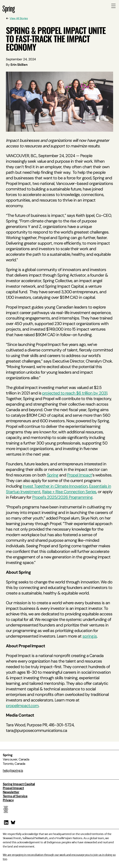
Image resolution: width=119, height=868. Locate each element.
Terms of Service (15, 796)
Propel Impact (79, 475)
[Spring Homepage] (9, 11)
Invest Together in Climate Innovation (55, 486)
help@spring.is (13, 770)
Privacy (8, 800)
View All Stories (19, 18)
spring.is (90, 636)
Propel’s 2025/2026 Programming (62, 497)
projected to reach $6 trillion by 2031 (75, 393)
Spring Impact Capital (19, 784)
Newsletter (11, 792)
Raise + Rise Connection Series (69, 492)
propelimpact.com (22, 706)
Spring (53, 475)
